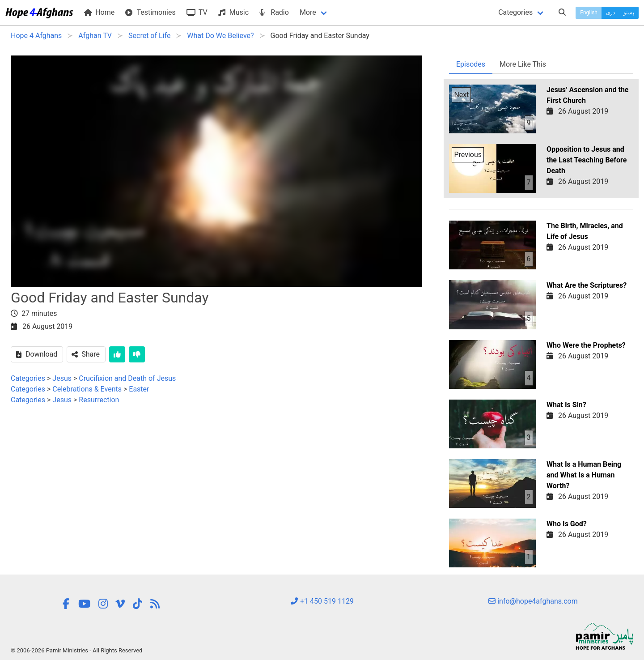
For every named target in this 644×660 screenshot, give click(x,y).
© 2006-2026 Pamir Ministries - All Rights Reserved (76, 650)
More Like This (523, 64)
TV (197, 12)
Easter (139, 389)
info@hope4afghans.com (533, 601)
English (589, 13)
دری (610, 13)
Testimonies (150, 12)
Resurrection (99, 400)
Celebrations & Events (87, 389)
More (308, 12)
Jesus (62, 378)
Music (233, 12)
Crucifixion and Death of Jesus (127, 378)
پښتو (629, 13)
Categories (515, 12)
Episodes (471, 64)
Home (99, 12)
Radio (274, 12)
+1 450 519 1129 (322, 601)
